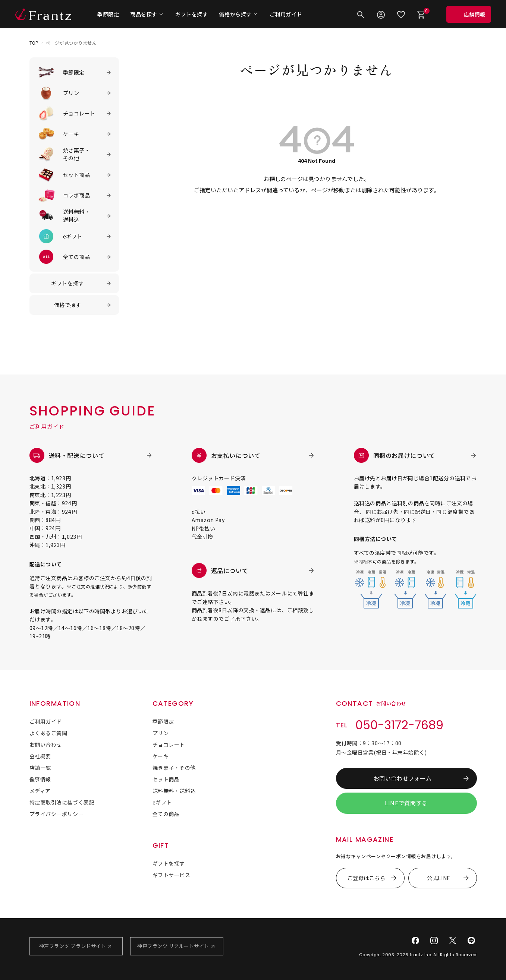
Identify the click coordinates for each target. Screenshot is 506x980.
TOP (34, 43)
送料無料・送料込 (174, 791)
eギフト (162, 802)
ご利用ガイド (286, 14)
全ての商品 (166, 814)
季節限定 (108, 14)
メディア (40, 791)
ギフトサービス (172, 875)
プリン (161, 733)
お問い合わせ (46, 745)
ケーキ (161, 756)
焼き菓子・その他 (174, 768)
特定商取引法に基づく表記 (62, 802)
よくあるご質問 (48, 733)
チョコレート (169, 745)
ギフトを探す (191, 14)
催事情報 (40, 779)
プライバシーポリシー (57, 814)
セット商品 (166, 779)
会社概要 (40, 756)
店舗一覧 (40, 768)
